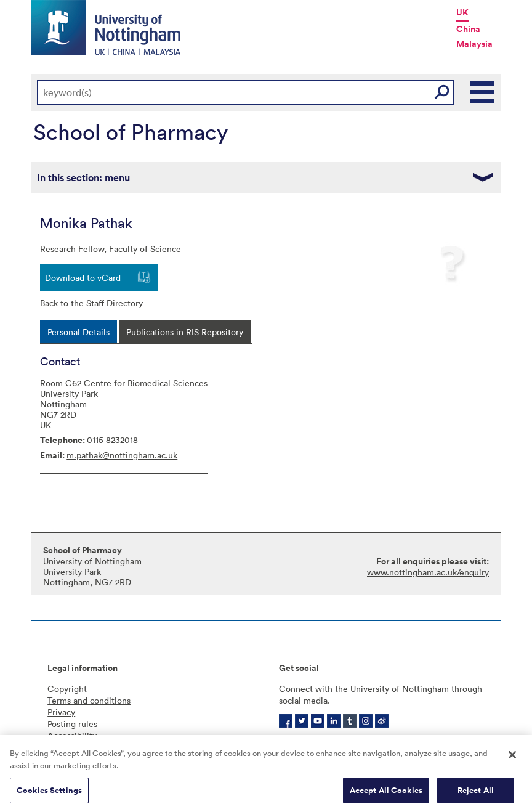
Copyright (67, 689)
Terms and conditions (89, 700)
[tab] (79, 332)
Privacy (61, 712)
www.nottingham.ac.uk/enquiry (428, 572)
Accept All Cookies (386, 795)
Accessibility (72, 735)
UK (462, 12)
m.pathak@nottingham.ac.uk (122, 455)
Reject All (476, 795)
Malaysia (474, 44)
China (468, 29)
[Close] (512, 760)
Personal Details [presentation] (79, 332)
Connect (296, 689)
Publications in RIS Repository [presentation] (185, 332)
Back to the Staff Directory (91, 303)
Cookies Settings (49, 795)
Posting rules (72, 724)
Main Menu (483, 92)
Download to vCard (83, 278)
